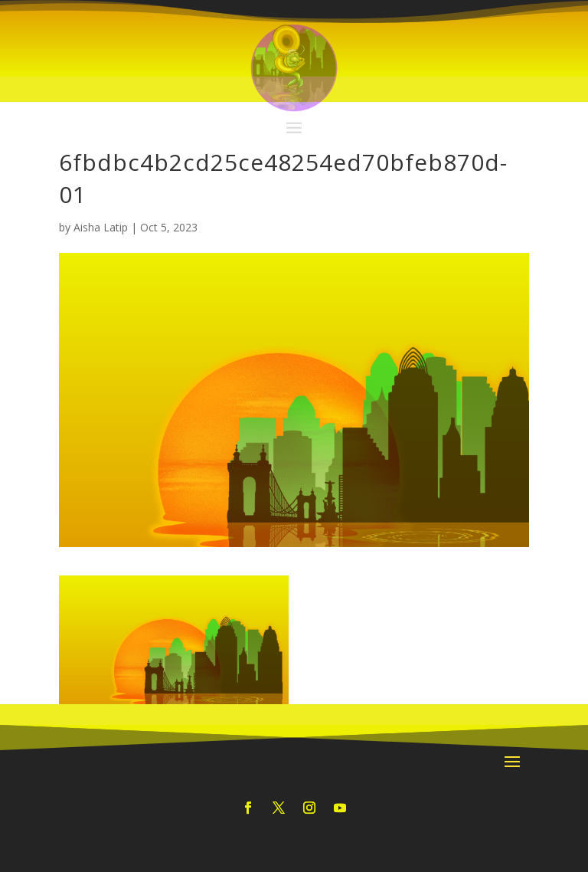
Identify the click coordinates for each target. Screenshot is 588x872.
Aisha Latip (101, 227)
